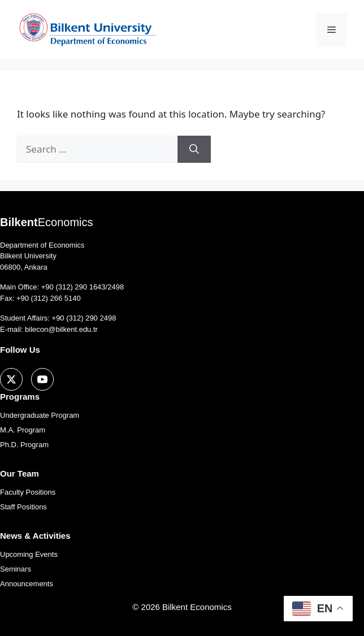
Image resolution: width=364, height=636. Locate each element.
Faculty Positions (28, 492)
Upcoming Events (29, 554)
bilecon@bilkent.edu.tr (61, 329)
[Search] (194, 149)
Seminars (16, 569)
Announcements (27, 584)
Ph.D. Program (24, 445)
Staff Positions (23, 507)
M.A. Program (23, 430)
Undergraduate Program (40, 415)
